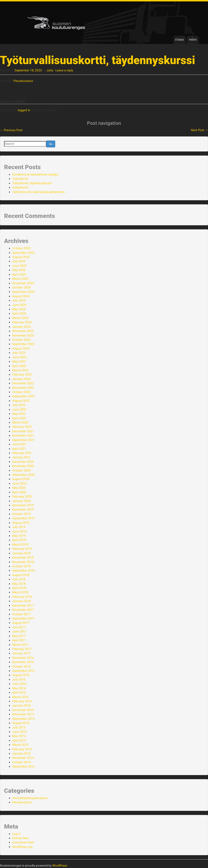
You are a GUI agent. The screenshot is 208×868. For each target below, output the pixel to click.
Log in (16, 834)
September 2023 (23, 344)
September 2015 (23, 719)
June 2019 (19, 531)
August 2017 (21, 623)
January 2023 (21, 379)
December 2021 (23, 431)
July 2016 (19, 680)
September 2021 (23, 440)
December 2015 (23, 710)
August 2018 (21, 575)
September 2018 (23, 571)
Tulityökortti (20, 179)
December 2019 (23, 505)
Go (51, 144)
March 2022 (20, 423)
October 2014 (21, 762)
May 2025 (19, 270)
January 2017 (21, 653)
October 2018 (21, 566)
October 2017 (21, 614)
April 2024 (19, 314)
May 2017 (19, 636)
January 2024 (21, 327)
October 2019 (21, 514)
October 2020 (21, 470)
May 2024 (19, 309)
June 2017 (19, 632)
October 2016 (21, 667)
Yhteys (193, 40)
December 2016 (23, 658)
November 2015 (23, 714)
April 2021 (19, 449)
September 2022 (23, 396)
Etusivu (180, 40)
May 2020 (19, 488)
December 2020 (23, 462)
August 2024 (21, 296)
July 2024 (19, 301)
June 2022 (19, 409)
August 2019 (21, 523)
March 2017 (20, 645)
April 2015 (19, 741)
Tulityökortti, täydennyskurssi (32, 183)
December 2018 (23, 558)
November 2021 (23, 436)
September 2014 (23, 767)
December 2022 (23, 383)
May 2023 (19, 362)
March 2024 (20, 318)
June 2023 (19, 357)
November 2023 (23, 335)
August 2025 (21, 257)
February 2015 (22, 749)
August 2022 (21, 401)
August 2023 (21, 349)
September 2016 (23, 671)
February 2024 (22, 322)
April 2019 (19, 540)
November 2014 (23, 758)
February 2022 (22, 427)
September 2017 (23, 619)
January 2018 (21, 601)
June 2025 (19, 266)
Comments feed (23, 842)
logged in (24, 110)
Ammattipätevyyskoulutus (30, 798)
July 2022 (19, 405)
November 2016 (23, 662)
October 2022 (21, 392)
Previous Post (11, 130)
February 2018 (22, 597)
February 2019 (22, 549)
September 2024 (23, 292)
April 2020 (19, 492)
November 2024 (23, 283)
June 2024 (19, 305)
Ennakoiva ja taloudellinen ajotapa (35, 174)
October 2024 (21, 288)
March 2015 (20, 745)
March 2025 (20, 279)
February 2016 (22, 701)
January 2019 (21, 553)
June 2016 (19, 684)
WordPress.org (22, 847)
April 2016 (19, 693)
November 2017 (23, 610)
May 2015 (19, 736)
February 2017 (22, 649)
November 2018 (23, 562)
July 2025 (19, 261)
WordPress (60, 866)
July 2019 (19, 527)
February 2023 (22, 375)
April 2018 (19, 588)
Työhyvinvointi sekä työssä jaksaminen (39, 192)
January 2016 (21, 706)
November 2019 (23, 510)
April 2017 (19, 640)
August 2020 (21, 479)
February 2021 (22, 453)
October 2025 (21, 248)
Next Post (199, 130)
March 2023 (20, 370)
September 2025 (23, 253)
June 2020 (19, 484)
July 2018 (19, 579)
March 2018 (20, 592)
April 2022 (19, 418)
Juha (50, 70)
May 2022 (19, 414)
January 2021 (21, 457)
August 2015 (21, 723)
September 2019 (23, 518)
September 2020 (23, 475)
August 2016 (21, 675)
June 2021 (19, 444)
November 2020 (23, 466)
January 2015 (21, 754)
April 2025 (19, 274)
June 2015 (19, 732)
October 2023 (21, 340)
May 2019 (19, 536)
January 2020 (21, 501)
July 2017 (19, 627)
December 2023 (23, 331)
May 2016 (19, 688)
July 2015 (19, 728)
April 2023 (19, 366)
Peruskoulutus (23, 81)
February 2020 (22, 497)
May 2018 (19, 584)
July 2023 (19, 353)
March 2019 (20, 545)
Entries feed (20, 838)
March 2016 (20, 697)
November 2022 (23, 388)
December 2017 (23, 606)
